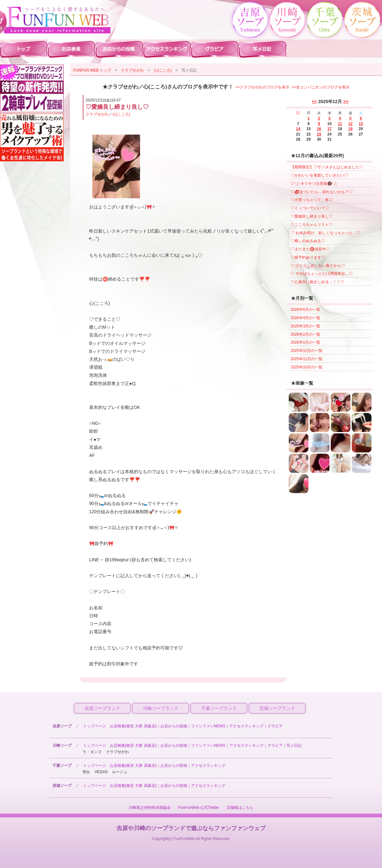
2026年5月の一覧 (305, 310)
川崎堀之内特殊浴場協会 (150, 808)
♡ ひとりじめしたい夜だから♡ (318, 266)
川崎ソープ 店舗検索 (72, 49)
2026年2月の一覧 (305, 334)
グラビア (275, 726)
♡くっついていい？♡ (310, 208)
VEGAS (101, 772)
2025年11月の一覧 (307, 359)
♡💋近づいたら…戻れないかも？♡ (322, 192)
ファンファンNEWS (208, 726)
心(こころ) (163, 70)
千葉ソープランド (219, 708)
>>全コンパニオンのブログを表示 (321, 87)
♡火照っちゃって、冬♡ (312, 200)
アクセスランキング (246, 726)
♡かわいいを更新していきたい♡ (319, 175)
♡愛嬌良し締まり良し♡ (312, 216)
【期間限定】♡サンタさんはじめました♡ (327, 167)
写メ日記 (294, 745)
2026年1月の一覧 (305, 342)
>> (346, 101)
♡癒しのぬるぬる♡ (308, 241)
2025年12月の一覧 (307, 351)
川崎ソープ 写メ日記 (263, 49)
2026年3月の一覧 (305, 326)
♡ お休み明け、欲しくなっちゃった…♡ (325, 233)
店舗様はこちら (240, 808)
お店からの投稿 (174, 726)
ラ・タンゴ (92, 752)
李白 (86, 772)
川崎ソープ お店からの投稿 (119, 49)
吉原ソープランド (103, 708)
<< (314, 101)
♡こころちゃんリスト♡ (312, 225)
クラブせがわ (132, 70)
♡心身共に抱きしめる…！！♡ (317, 282)
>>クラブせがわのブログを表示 (262, 87)
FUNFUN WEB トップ (92, 70)
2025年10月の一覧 (307, 367)
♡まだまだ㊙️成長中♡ (310, 249)
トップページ (95, 726)
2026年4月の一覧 (305, 318)
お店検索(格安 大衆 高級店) (133, 726)
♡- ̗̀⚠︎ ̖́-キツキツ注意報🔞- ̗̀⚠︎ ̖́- (314, 184)
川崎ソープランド (161, 708)
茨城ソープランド (277, 708)
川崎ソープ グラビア (215, 49)
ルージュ (120, 772)
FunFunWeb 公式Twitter (199, 808)
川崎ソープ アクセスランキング (167, 49)
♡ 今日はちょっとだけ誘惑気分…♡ (322, 274)
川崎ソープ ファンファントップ (24, 49)
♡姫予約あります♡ (308, 257)
